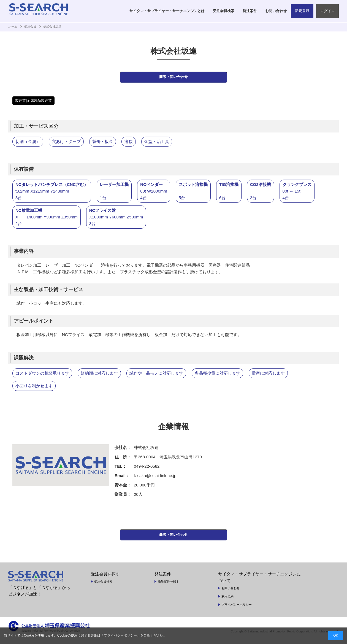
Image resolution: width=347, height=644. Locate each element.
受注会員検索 (103, 586)
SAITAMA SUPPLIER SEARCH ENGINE (43, 11)
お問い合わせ (231, 593)
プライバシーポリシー (237, 610)
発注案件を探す (168, 586)
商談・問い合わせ (173, 79)
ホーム (13, 26)
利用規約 (227, 601)
